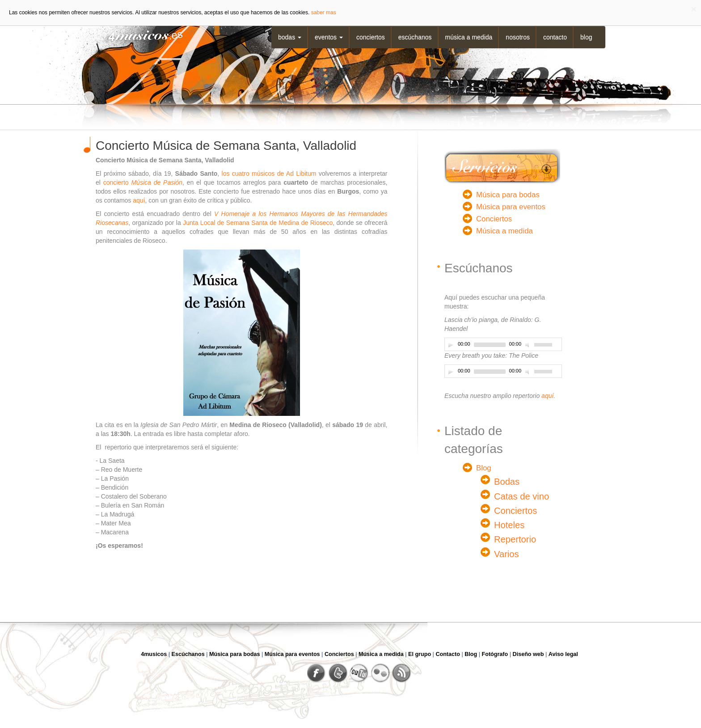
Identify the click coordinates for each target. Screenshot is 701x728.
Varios (507, 554)
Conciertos (371, 37)
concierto (143, 182)
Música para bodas (508, 195)
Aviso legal (563, 654)
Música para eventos (511, 207)
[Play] (451, 345)
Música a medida (469, 37)
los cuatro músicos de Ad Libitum (269, 174)
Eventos (329, 37)
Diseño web (528, 654)
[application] (503, 344)
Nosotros (518, 37)
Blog (586, 37)
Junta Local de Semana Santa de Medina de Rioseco (258, 223)
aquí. (548, 396)
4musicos (154, 654)
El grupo (420, 654)
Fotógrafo (495, 654)
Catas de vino (522, 496)
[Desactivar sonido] (528, 345)
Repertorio (515, 539)
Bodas (290, 37)
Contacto (555, 37)
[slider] (490, 345)
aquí (139, 200)
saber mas (324, 13)
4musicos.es (139, 35)
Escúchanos (415, 37)
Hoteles (509, 525)
